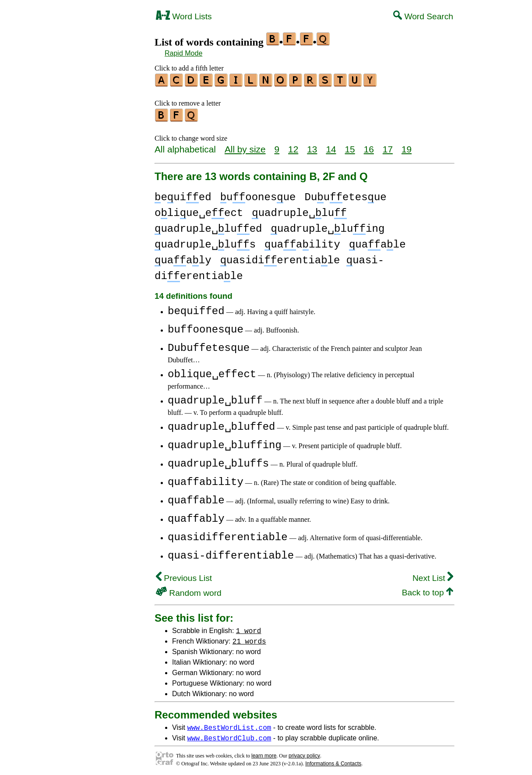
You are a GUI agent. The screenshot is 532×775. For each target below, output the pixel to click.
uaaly (183, 258)
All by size (245, 147)
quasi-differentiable (231, 553)
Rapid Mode (183, 53)
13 (312, 147)
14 (331, 147)
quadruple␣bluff (215, 398)
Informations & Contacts (333, 761)
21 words (249, 638)
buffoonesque (206, 327)
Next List (433, 575)
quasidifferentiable (228, 535)
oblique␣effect (212, 372)
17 (388, 147)
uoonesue (258, 195)
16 (369, 147)
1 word (249, 628)
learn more (264, 753)
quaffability (206, 480)
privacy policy (304, 753)
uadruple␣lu (299, 211)
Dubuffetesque (209, 345)
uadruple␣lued (208, 226)
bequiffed (196, 309)
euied (183, 195)
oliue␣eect (199, 211)
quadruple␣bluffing (225, 443)
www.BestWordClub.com (229, 735)
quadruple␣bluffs (218, 461)
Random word (189, 590)
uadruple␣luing (328, 226)
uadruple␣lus (205, 242)
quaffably (196, 516)
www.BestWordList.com (229, 725)
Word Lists (184, 16)
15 (350, 147)
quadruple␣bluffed (221, 424)
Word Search (423, 16)
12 (293, 147)
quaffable (196, 498)
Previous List (184, 575)
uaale (377, 242)
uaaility (302, 242)
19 (407, 147)
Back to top (428, 590)
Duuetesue (346, 195)
